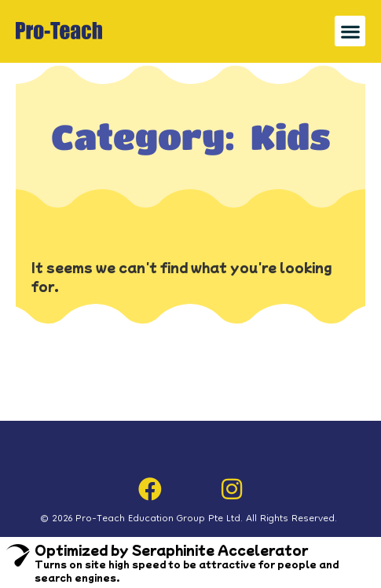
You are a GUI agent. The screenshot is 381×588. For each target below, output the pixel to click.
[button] (350, 31)
